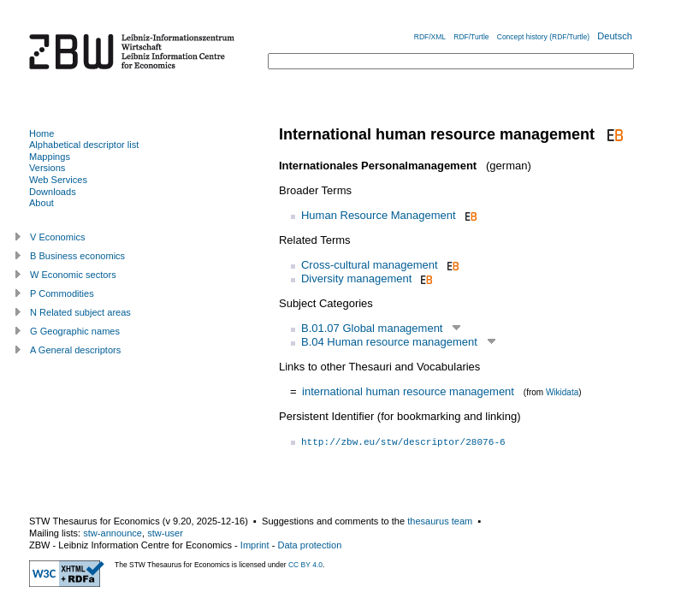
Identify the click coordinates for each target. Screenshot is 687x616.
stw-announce (113, 533)
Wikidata (562, 392)
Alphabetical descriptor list (84, 145)
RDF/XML (430, 37)
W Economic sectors (73, 275)
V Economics (57, 237)
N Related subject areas (80, 312)
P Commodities (62, 293)
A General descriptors (75, 350)
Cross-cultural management (370, 265)
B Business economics (77, 256)
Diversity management (356, 278)
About (41, 203)
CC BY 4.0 (305, 565)
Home (41, 133)
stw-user (165, 533)
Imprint (255, 545)
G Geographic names (75, 331)
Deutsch (615, 36)
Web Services (58, 180)
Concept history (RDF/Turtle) (543, 37)
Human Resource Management (379, 215)
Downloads (53, 192)
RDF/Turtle (471, 37)
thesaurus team (440, 521)
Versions (47, 168)
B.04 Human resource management (389, 342)
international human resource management (408, 391)
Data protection (309, 545)
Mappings (50, 157)
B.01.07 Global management (372, 328)
